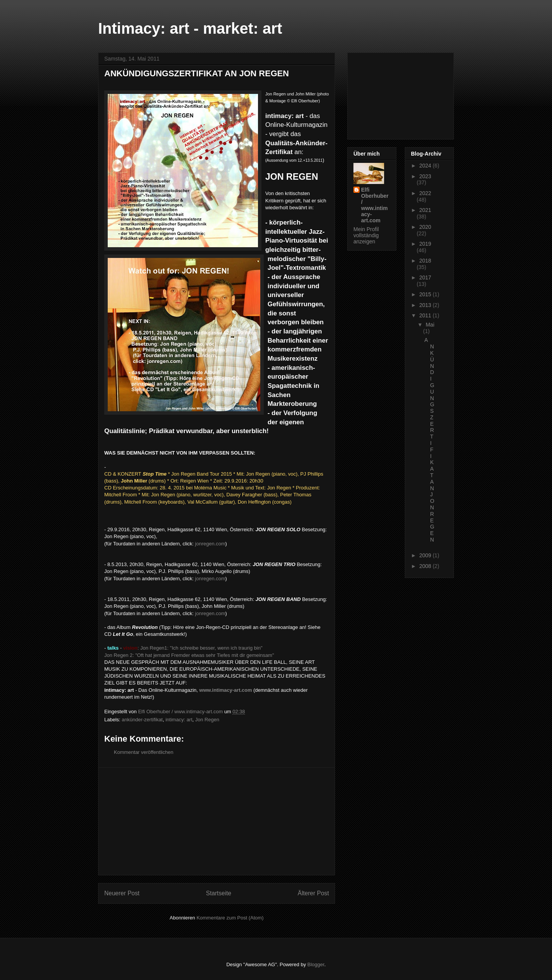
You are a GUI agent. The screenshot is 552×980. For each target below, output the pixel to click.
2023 (425, 176)
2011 (426, 315)
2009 (426, 555)
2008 (426, 566)
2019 (425, 244)
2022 (425, 193)
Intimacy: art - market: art (190, 28)
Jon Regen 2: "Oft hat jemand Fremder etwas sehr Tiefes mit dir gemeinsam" (189, 655)
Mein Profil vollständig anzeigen (366, 235)
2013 (426, 305)
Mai (430, 325)
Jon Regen (207, 720)
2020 (425, 227)
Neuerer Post (122, 893)
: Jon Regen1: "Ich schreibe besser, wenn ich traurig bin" (184, 648)
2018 (425, 261)
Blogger (316, 964)
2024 (426, 166)
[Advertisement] (217, 821)
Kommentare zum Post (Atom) (230, 918)
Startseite (219, 893)
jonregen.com (210, 544)
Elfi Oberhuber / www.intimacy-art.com (375, 205)
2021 (425, 210)
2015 (426, 294)
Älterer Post (313, 893)
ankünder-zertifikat (142, 720)
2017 (425, 277)
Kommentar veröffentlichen (144, 752)
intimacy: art (179, 720)
